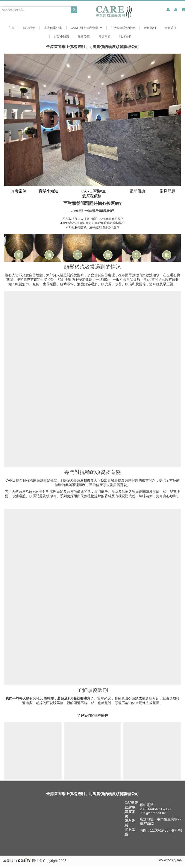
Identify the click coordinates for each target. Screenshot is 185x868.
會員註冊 (171, 28)
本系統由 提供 (21, 863)
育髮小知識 (61, 36)
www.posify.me (170, 862)
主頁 (11, 28)
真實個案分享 (53, 28)
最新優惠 (84, 36)
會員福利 (150, 28)
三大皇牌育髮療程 (123, 28)
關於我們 (29, 28)
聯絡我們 (125, 36)
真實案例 (18, 191)
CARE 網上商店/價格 (87, 28)
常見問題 (105, 36)
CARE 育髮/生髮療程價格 (93, 194)
